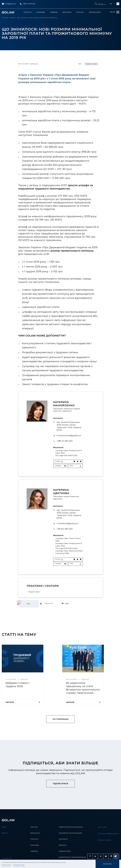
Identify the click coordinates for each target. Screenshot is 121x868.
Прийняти (107, 864)
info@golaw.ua (9, 4)
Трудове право (34, 592)
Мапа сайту (102, 827)
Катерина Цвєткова (61, 492)
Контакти (67, 12)
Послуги (28, 12)
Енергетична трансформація (72, 857)
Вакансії (63, 845)
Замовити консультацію (70, 833)
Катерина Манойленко (64, 404)
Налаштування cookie (19, 865)
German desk (65, 851)
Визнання (35, 833)
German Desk (95, 12)
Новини (54, 12)
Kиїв (4, 827)
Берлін (5, 833)
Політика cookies (6, 865)
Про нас (80, 12)
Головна (5, 18)
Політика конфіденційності (108, 834)
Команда (41, 12)
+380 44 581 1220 (27, 4)
